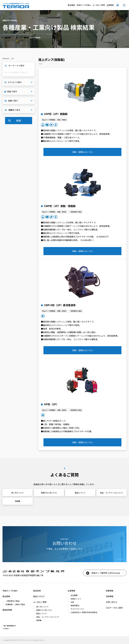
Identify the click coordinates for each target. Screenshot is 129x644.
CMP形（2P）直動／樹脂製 (58, 206)
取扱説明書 (7, 610)
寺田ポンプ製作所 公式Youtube (103, 573)
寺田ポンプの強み (84, 5)
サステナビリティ (78, 609)
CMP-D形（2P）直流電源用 (58, 305)
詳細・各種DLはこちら (83, 152)
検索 (14, 121)
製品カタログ (39, 596)
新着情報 (110, 591)
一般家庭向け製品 (13, 601)
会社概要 (74, 595)
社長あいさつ (76, 599)
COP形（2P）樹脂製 (54, 114)
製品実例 (37, 591)
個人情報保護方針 (10, 626)
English (6, 628)
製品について (80, 493)
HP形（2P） (50, 404)
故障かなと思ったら (49, 493)
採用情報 (110, 596)
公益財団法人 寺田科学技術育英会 (84, 612)
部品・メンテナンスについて (111, 493)
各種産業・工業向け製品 (17, 38)
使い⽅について (18, 493)
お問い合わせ (111, 602)
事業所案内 (75, 605)
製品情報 (6, 596)
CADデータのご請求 (114, 608)
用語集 (18, 501)
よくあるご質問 (99, 5)
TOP (4, 38)
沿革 (72, 602)
